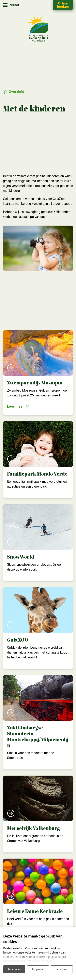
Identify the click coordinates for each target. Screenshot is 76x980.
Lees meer (16, 407)
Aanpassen (38, 969)
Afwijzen (62, 969)
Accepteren (14, 969)
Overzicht (16, 92)
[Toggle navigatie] (11, 5)
